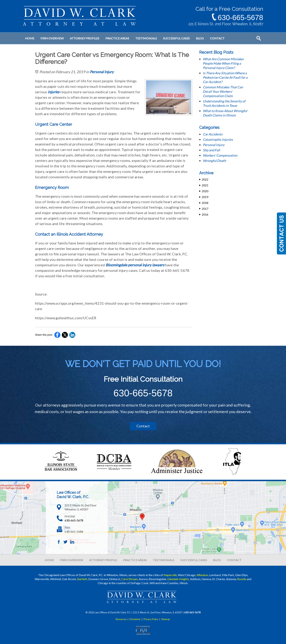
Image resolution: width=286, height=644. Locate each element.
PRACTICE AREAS (135, 560)
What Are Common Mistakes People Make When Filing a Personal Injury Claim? (223, 63)
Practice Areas (117, 38)
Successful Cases (176, 38)
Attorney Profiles (85, 38)
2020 (204, 191)
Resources (121, 619)
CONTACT (234, 560)
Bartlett (82, 579)
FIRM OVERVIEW (72, 560)
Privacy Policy (151, 619)
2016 (204, 214)
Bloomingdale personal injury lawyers (135, 265)
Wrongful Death (214, 161)
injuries (54, 92)
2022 (204, 179)
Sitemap (166, 619)
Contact (217, 38)
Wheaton (202, 575)
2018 (204, 203)
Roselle (242, 579)
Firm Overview (52, 38)
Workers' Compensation (220, 155)
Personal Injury (102, 72)
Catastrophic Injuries (218, 139)
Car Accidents (213, 134)
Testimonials (146, 38)
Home (30, 38)
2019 (204, 197)
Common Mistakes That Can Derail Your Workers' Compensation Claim (223, 91)
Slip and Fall (211, 150)
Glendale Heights (178, 579)
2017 (204, 209)
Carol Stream (130, 579)
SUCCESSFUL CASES (194, 560)
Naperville (170, 575)
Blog (200, 38)
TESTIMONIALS (164, 560)
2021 (204, 185)
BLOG (217, 560)
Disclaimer (135, 619)
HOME (49, 560)
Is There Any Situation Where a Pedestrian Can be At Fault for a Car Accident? (225, 77)
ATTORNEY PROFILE (103, 560)
